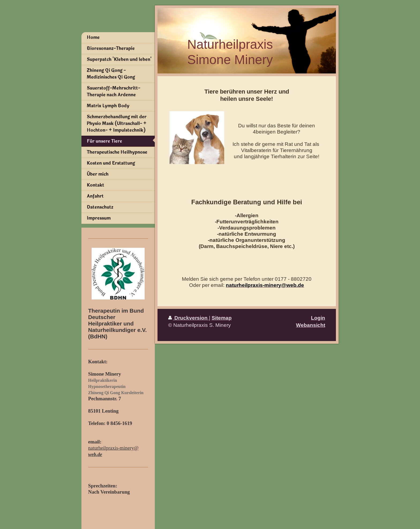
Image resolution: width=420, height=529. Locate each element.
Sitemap (222, 318)
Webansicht (311, 325)
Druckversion (189, 318)
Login (318, 318)
